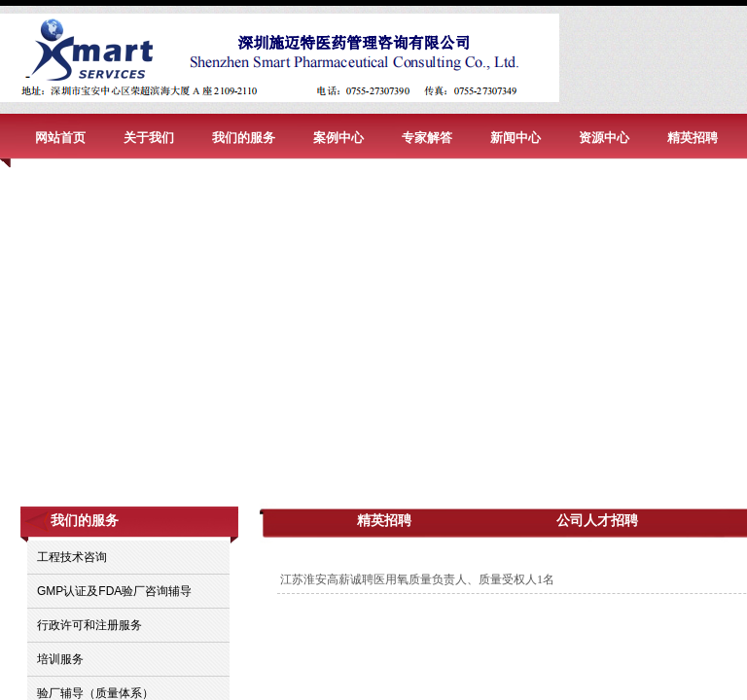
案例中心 (338, 138)
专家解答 (427, 138)
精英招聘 (693, 138)
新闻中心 (516, 138)
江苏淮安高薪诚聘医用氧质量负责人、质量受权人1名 (417, 579)
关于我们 (149, 138)
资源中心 (604, 138)
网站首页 (60, 138)
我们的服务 (244, 138)
